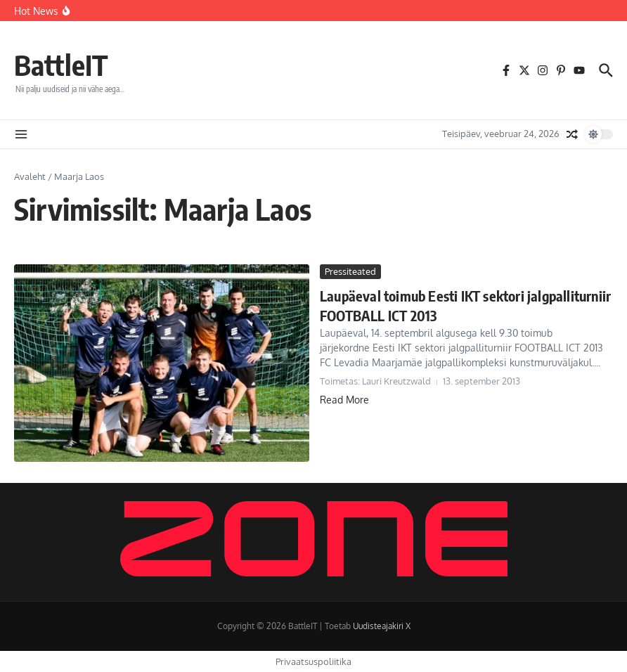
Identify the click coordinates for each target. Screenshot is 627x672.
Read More (344, 400)
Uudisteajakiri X (382, 626)
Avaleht (30, 176)
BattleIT (61, 65)
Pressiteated (350, 271)
